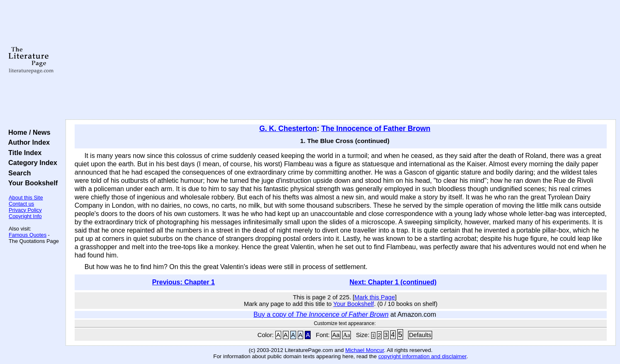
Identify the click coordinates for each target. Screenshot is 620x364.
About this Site (26, 198)
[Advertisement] (340, 60)
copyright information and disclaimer (422, 356)
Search (18, 173)
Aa (336, 335)
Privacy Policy (25, 210)
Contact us (21, 204)
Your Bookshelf (31, 183)
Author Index (27, 142)
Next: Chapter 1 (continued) (393, 282)
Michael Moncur (365, 350)
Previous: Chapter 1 (184, 282)
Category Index (31, 163)
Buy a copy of (321, 314)
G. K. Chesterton (288, 129)
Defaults (420, 335)
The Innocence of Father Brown (376, 129)
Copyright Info (25, 216)
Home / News (28, 132)
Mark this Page (375, 297)
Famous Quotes (28, 235)
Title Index (23, 153)
